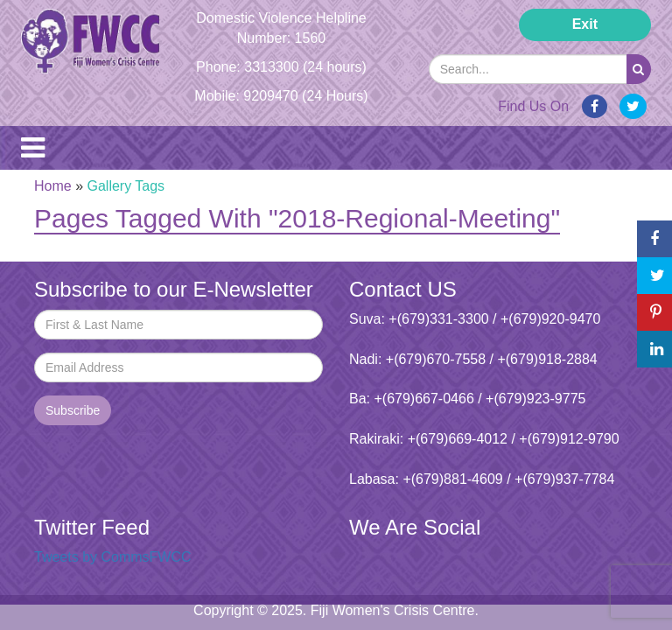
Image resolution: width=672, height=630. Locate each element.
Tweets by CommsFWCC (113, 557)
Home (53, 186)
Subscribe (73, 410)
